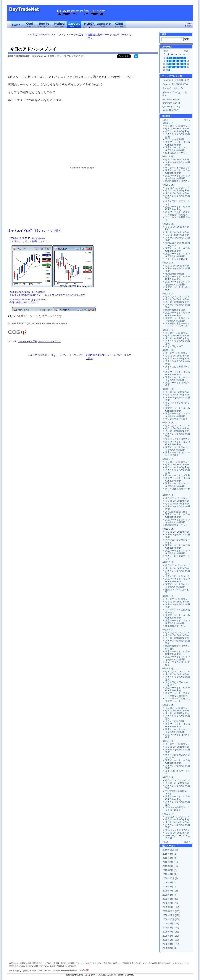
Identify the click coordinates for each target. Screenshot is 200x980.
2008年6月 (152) (171, 936)
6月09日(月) (168, 630)
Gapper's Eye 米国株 (27, 341)
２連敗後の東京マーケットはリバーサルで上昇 (178, 325)
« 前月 (165, 51)
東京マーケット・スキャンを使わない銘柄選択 (178, 213)
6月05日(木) (168, 705)
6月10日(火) (168, 596)
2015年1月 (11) (170, 866)
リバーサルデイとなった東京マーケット (178, 700)
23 (168, 67)
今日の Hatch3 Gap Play (177, 131)
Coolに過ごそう (29, 25)
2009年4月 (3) (169, 895)
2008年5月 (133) (171, 940)
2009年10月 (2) (170, 878)
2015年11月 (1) (170, 850)
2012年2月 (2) (169, 870)
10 (172, 61)
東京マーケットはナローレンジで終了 (178, 454)
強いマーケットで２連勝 (178, 475)
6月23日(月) (168, 294)
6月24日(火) (168, 263)
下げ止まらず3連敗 (175, 139)
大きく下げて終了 (174, 346)
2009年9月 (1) (169, 883)
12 (180, 61)
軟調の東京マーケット (176, 525)
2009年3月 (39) (170, 899)
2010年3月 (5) (169, 874)
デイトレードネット (16, 25)
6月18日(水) (168, 389)
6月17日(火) (168, 423)
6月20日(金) (168, 330)
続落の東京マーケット (176, 153)
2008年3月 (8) (169, 948)
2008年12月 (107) (171, 911)
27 (184, 67)
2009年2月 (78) (170, 903)
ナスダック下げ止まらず (178, 168)
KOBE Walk (119, 25)
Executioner (104, 25)
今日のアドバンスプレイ (178, 126)
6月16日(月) (168, 459)
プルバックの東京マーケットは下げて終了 (178, 809)
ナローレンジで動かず (176, 259)
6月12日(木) (168, 529)
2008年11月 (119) (171, 915)
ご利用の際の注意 (188, 25)
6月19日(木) (168, 350)
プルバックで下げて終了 (178, 439)
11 (176, 61)
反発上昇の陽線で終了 (176, 512)
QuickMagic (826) (171, 107)
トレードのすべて (44, 25)
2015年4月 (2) (169, 854)
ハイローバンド (89, 25)
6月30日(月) (168, 123)
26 (180, 67)
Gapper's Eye (74, 25)
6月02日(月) (168, 814)
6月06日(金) (168, 669)
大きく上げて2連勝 (175, 721)
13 (184, 61)
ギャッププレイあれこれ (49, 341)
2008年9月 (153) (171, 924)
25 (176, 67)
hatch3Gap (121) (171, 110)
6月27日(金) (168, 157)
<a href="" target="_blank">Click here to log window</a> (82, 273)
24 (172, 67)
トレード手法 (59, 25)
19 (180, 64)
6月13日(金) (168, 495)
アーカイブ (172, 846)
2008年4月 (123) (171, 944)
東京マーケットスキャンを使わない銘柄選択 (178, 149)
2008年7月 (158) (171, 932)
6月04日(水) (168, 741)
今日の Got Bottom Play (177, 129)
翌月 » (187, 51)
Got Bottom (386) (171, 100)
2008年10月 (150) (171, 919)
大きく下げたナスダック (178, 576)
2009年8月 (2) (169, 887)
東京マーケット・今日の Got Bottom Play (178, 143)
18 (176, 64)
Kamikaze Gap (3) (171, 103)
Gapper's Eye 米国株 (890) (176, 80)
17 (172, 64)
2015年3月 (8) (169, 858)
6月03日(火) (168, 777)
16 (168, 64)
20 (184, 64)
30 (168, 70)
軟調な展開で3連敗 (175, 274)
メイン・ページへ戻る (71, 35)
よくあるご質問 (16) (173, 88)
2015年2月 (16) (170, 862)
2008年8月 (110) (171, 928)
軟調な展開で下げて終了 (178, 181)
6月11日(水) (168, 562)
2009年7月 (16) (170, 891)
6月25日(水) (168, 224)
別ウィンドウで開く (48, 231)
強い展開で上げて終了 (176, 419)
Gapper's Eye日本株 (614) (175, 84)
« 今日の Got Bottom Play (42, 35)
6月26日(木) (168, 185)
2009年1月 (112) (171, 907)
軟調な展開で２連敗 (175, 310)
